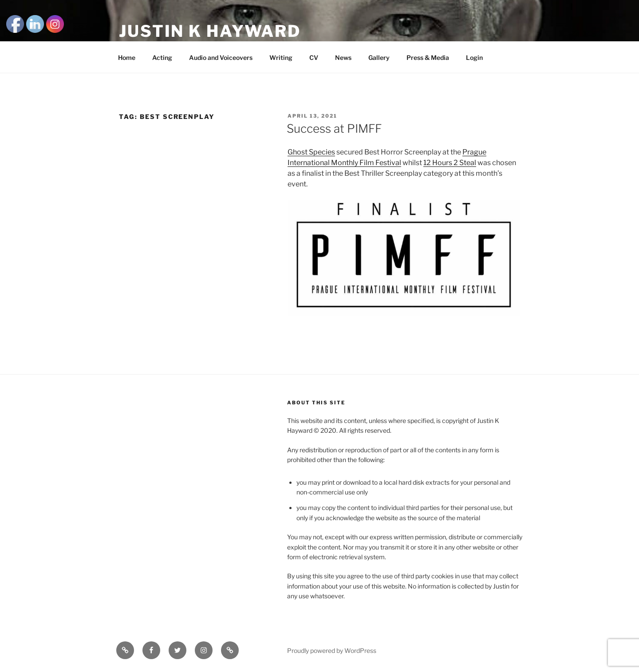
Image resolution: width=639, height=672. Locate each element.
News (343, 57)
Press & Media (428, 57)
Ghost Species (311, 152)
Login (474, 57)
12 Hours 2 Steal (450, 163)
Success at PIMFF (334, 128)
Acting (162, 57)
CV (314, 57)
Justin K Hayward (210, 31)
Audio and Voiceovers (221, 57)
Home (127, 57)
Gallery (379, 57)
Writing (281, 57)
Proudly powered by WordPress (332, 650)
